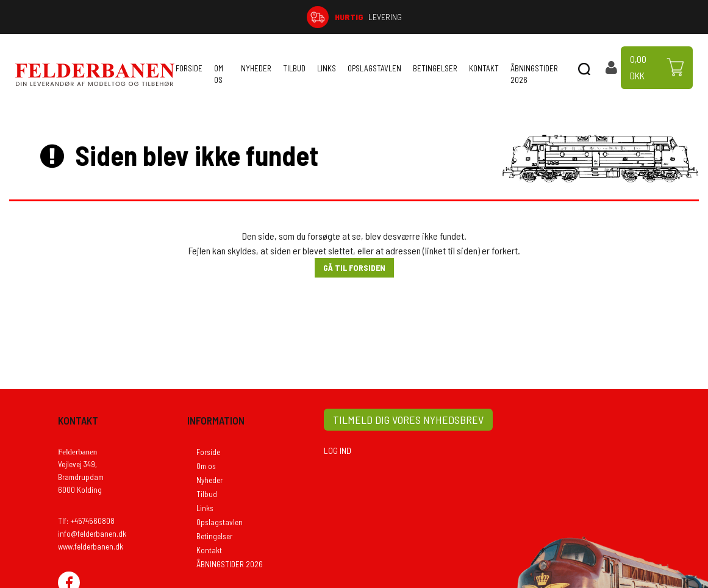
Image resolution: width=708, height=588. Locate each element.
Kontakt (484, 68)
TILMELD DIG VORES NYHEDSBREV (408, 420)
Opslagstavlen (374, 68)
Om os (219, 74)
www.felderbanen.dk (91, 547)
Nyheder (256, 68)
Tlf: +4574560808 (86, 521)
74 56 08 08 (608, 17)
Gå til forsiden (354, 267)
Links (327, 68)
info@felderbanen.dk (92, 534)
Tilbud (294, 68)
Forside (189, 68)
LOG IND (338, 450)
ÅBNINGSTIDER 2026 (534, 74)
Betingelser (435, 68)
